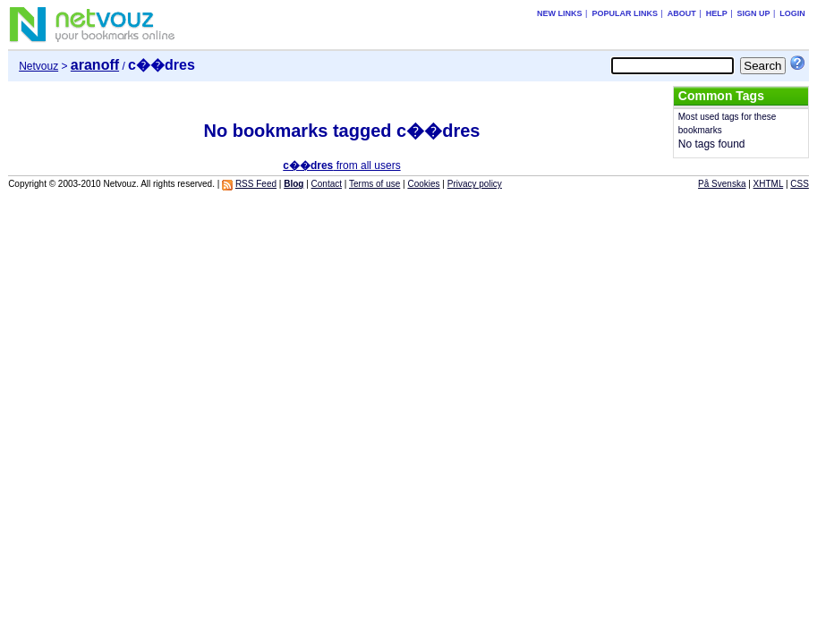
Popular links (625, 13)
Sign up (754, 13)
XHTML (769, 184)
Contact (327, 184)
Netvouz (38, 66)
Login (792, 13)
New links (560, 13)
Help (717, 13)
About (682, 13)
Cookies (423, 184)
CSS (800, 184)
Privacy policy (475, 184)
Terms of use (374, 184)
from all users (341, 165)
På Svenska (722, 184)
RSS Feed (256, 184)
